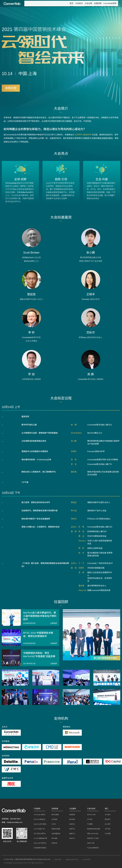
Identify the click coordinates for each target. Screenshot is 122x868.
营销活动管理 (55, 829)
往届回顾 (98, 3)
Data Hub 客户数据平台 (40, 824)
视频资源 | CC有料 (92, 838)
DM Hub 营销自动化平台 (40, 819)
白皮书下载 (89, 843)
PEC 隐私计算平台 (39, 834)
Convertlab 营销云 (38, 815)
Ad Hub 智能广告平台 (39, 829)
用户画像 (53, 838)
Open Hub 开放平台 (39, 843)
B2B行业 (71, 838)
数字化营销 (54, 815)
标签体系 (53, 843)
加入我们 (106, 824)
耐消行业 (71, 829)
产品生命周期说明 (92, 848)
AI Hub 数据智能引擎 (39, 838)
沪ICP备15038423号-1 (36, 863)
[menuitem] (72, 4)
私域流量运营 (55, 834)
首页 (72, 3)
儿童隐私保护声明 (71, 860)
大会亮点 (79, 3)
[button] (40, 809)
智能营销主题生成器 (92, 829)
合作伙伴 (106, 829)
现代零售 (71, 819)
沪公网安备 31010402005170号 (15, 863)
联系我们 (106, 819)
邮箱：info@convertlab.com (12, 822)
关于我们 (106, 815)
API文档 (88, 819)
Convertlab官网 (110, 3)
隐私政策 (58, 860)
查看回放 (11, 88)
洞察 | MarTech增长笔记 (94, 834)
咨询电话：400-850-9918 (11, 819)
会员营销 (53, 819)
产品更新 (89, 824)
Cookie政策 (86, 860)
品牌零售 (71, 815)
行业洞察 (106, 834)
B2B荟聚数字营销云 (39, 848)
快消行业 (71, 824)
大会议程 (88, 3)
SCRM (52, 824)
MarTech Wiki (90, 815)
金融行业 (71, 834)
